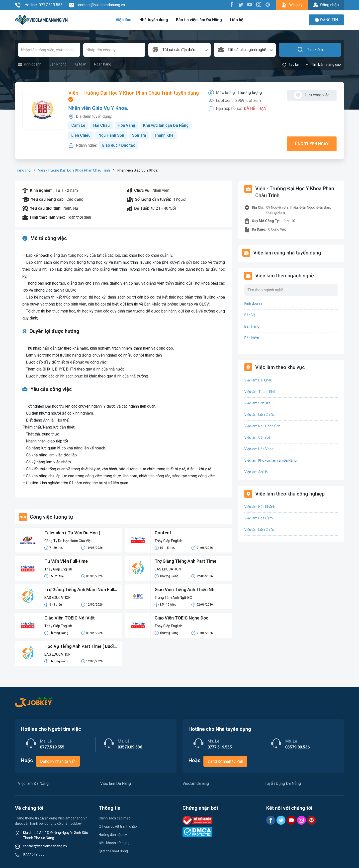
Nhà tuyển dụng (154, 20)
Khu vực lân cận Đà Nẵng (166, 125)
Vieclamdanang (196, 783)
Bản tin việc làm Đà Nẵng (199, 20)
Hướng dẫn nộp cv (113, 835)
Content (163, 533)
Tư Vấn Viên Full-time (67, 561)
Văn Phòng (58, 64)
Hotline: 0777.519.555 (39, 5)
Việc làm (124, 20)
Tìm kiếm (310, 50)
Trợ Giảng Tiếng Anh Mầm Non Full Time (80, 590)
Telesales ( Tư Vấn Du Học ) (73, 533)
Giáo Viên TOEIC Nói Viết (70, 618)
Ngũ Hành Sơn (111, 135)
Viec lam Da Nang (116, 783)
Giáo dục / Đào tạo (119, 145)
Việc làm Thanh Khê (260, 392)
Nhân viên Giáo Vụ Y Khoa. (98, 108)
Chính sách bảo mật (114, 818)
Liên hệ (236, 20)
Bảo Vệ (250, 315)
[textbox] (179, 50)
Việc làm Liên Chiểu (259, 415)
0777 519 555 (34, 854)
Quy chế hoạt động (113, 851)
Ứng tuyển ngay (312, 144)
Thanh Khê (164, 135)
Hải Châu (101, 125)
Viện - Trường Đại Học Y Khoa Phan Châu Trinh (74, 170)
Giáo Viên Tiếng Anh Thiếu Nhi (186, 590)
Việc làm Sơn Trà (257, 403)
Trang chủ (23, 170)
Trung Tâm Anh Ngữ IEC (173, 598)
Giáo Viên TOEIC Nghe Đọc (182, 618)
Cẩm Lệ (78, 125)
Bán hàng (252, 326)
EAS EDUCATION (168, 569)
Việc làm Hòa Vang (259, 449)
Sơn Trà (139, 135)
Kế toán (80, 64)
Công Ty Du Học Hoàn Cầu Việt (68, 541)
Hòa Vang (127, 125)
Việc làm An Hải (256, 472)
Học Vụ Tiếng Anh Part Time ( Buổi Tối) (79, 647)
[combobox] (179, 50)
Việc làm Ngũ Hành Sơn (262, 426)
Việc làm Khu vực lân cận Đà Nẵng (270, 460)
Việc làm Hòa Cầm (259, 518)
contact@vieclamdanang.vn (97, 5)
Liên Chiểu (81, 135)
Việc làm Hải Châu (258, 380)
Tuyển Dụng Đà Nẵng (283, 783)
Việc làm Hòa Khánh (260, 507)
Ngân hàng (103, 64)
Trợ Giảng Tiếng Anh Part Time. (186, 561)
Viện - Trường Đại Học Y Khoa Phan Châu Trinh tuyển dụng (134, 96)
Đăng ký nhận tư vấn (58, 761)
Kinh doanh (30, 64)
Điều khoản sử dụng (114, 843)
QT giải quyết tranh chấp (118, 826)
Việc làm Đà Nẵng (33, 783)
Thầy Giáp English (168, 541)
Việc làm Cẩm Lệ (257, 437)
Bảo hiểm (252, 338)
